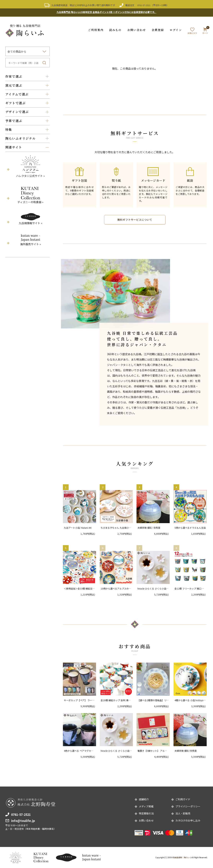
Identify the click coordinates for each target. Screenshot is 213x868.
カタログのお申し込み (189, 821)
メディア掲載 (147, 806)
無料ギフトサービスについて (135, 219)
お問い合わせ (137, 29)
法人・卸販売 (183, 813)
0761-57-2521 (144, 5)
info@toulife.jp (23, 820)
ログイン (176, 29)
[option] (116, 293)
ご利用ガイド (183, 799)
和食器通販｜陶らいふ (182, 857)
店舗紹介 (144, 799)
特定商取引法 (147, 813)
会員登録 (158, 29)
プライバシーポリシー (189, 806)
